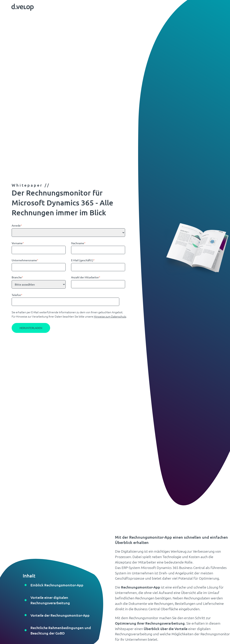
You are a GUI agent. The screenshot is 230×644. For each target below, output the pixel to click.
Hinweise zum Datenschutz (110, 316)
